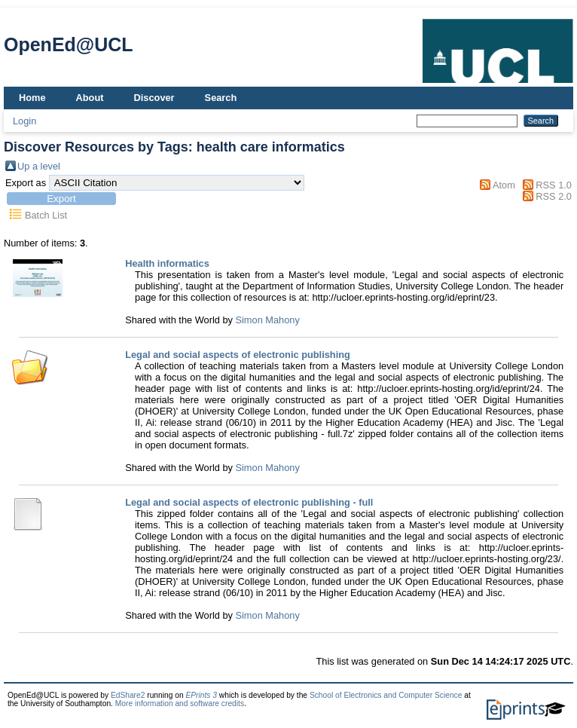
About (90, 98)
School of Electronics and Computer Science (386, 695)
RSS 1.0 (554, 185)
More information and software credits (180, 704)
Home (32, 98)
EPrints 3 (201, 695)
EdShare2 (128, 695)
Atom (504, 185)
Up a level (39, 166)
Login (24, 121)
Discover (154, 98)
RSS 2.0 (554, 196)
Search (221, 98)
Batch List (46, 215)
